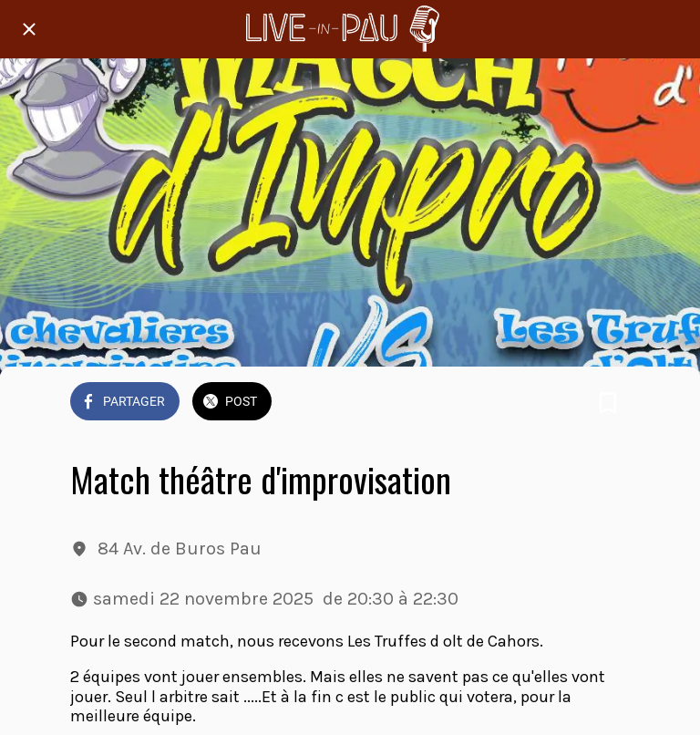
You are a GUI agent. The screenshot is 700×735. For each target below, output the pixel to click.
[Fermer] (29, 29)
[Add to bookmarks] (608, 403)
